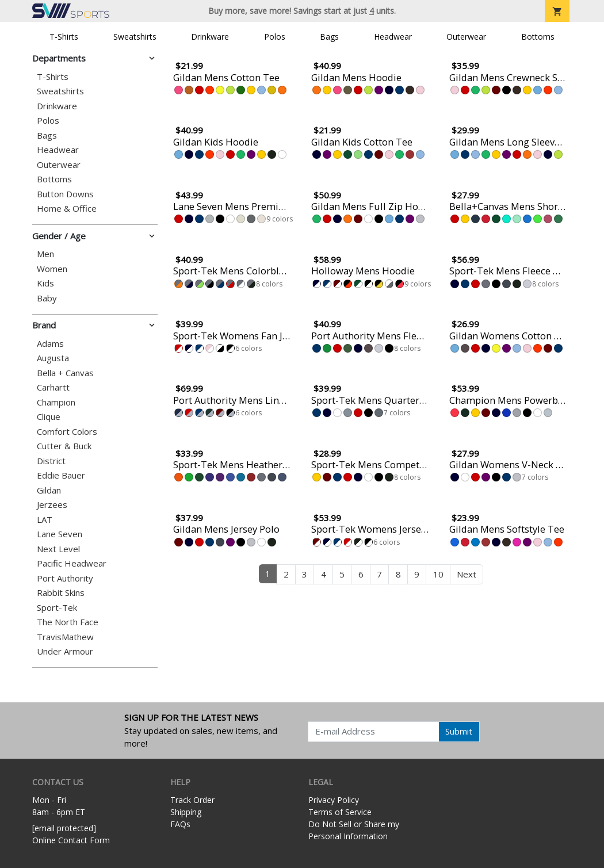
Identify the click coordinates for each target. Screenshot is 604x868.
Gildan (49, 490)
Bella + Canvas (65, 373)
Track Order (192, 800)
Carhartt (53, 387)
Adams (50, 344)
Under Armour (65, 651)
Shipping (186, 812)
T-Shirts (64, 37)
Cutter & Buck (64, 446)
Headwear (393, 37)
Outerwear (466, 37)
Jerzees (52, 505)
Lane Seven (60, 534)
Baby (47, 298)
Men (45, 254)
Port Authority (65, 578)
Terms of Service (340, 812)
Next (467, 574)
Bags (329, 37)
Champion (56, 402)
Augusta (53, 358)
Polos (275, 37)
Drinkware (210, 37)
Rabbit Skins (61, 593)
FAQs (180, 824)
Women (52, 269)
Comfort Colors (67, 432)
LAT (45, 520)
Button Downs (65, 194)
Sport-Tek (57, 608)
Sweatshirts (135, 37)
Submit (459, 731)
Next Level (58, 549)
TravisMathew (65, 637)
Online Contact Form (71, 840)
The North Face (68, 622)
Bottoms (538, 37)
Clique (49, 417)
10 (438, 574)
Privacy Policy (334, 800)
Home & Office (67, 209)
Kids (45, 283)
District (51, 461)
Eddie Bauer (61, 475)
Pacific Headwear (72, 563)
